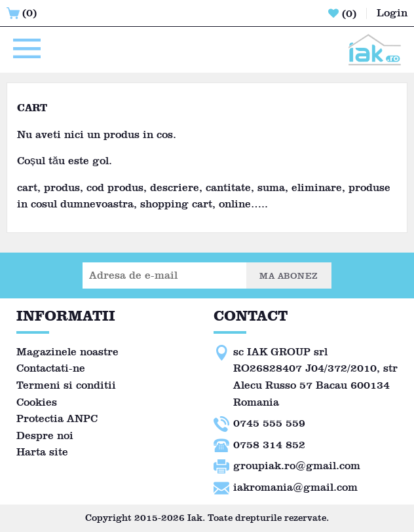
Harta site (42, 452)
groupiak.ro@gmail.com (297, 466)
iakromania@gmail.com (295, 487)
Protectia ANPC (57, 418)
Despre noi (45, 435)
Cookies (37, 402)
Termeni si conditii (66, 385)
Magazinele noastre (67, 352)
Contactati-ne (51, 368)
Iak (195, 518)
